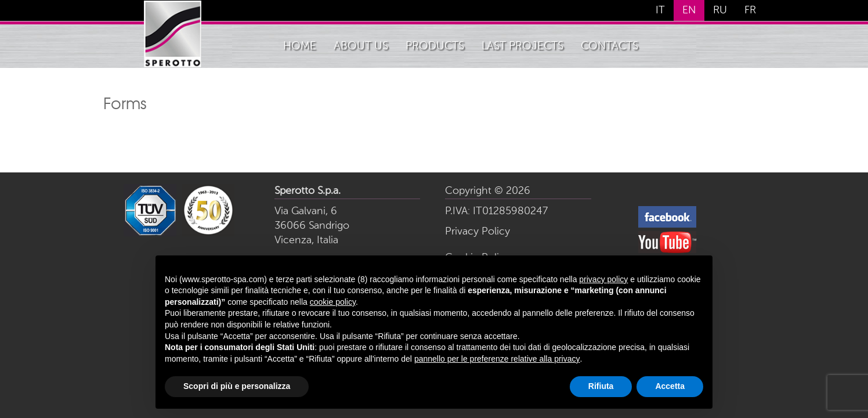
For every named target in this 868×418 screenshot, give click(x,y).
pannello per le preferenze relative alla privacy (497, 359)
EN (689, 10)
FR (750, 10)
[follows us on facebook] (667, 226)
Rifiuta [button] (601, 386)
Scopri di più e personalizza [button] (237, 386)
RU (720, 10)
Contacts (610, 46)
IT (660, 10)
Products (435, 46)
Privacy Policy (478, 232)
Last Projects (522, 46)
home (300, 46)
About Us (361, 46)
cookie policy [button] (333, 302)
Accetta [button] (670, 386)
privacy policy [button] (603, 279)
